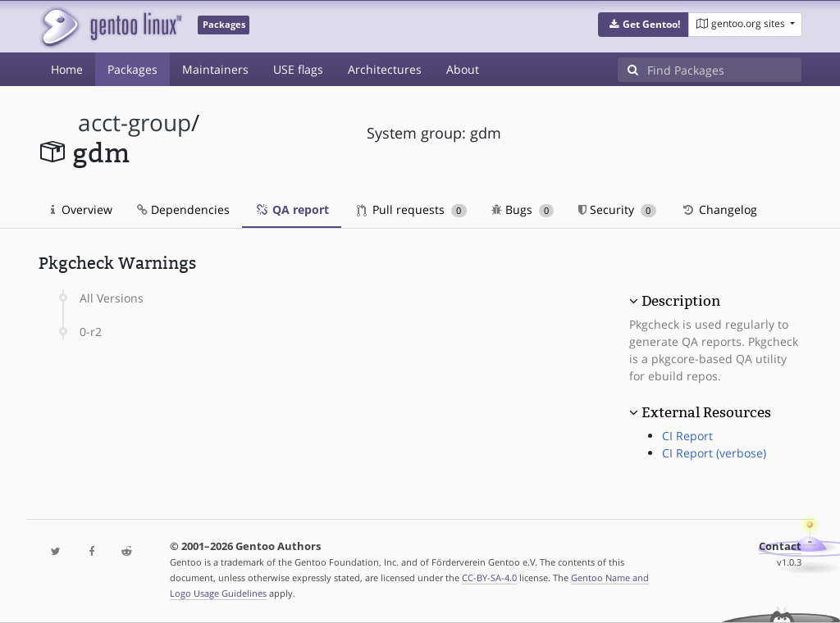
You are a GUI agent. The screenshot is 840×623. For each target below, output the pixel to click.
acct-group (135, 123)
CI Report (687, 436)
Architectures (385, 69)
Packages (132, 69)
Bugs (523, 209)
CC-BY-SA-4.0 (489, 578)
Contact (780, 546)
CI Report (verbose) (714, 453)
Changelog (719, 209)
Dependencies (183, 209)
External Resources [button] (706, 412)
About (463, 69)
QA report (292, 209)
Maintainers (215, 69)
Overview (82, 209)
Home (67, 69)
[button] (644, 25)
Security (617, 209)
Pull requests (412, 209)
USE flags (298, 69)
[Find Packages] (724, 70)
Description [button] (681, 301)
